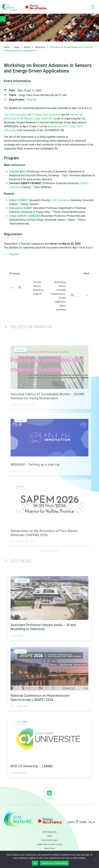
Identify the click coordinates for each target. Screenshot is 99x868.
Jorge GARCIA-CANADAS (25, 216)
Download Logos (49, 840)
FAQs (50, 836)
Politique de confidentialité (54, 863)
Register (32, 100)
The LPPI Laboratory (16, 115)
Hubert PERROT (19, 201)
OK (35, 863)
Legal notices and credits (49, 844)
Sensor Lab (77, 115)
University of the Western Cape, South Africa (30, 119)
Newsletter (50, 848)
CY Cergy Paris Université (46, 115)
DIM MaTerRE (50, 832)
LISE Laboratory (60, 201)
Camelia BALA (18, 172)
